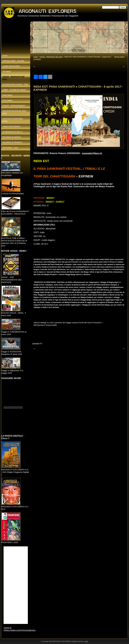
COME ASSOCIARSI (11, 66)
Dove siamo (7, 95)
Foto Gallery (8, 100)
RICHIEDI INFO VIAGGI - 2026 (15, 85)
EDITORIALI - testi (10, 148)
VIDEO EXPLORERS (11, 127)
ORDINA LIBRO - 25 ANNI (13, 61)
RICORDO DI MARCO (12, 137)
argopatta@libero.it (92, 153)
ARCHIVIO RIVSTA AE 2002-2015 (15, 112)
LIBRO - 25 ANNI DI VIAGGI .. (15, 90)
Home (36, 57)
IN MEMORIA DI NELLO (13, 132)
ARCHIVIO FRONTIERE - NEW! (13, 120)
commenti (36, 343)
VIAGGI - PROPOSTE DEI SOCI (51, 57)
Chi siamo (7, 71)
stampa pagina (119, 57)
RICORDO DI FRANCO (12, 142)
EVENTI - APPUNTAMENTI (14, 106)
